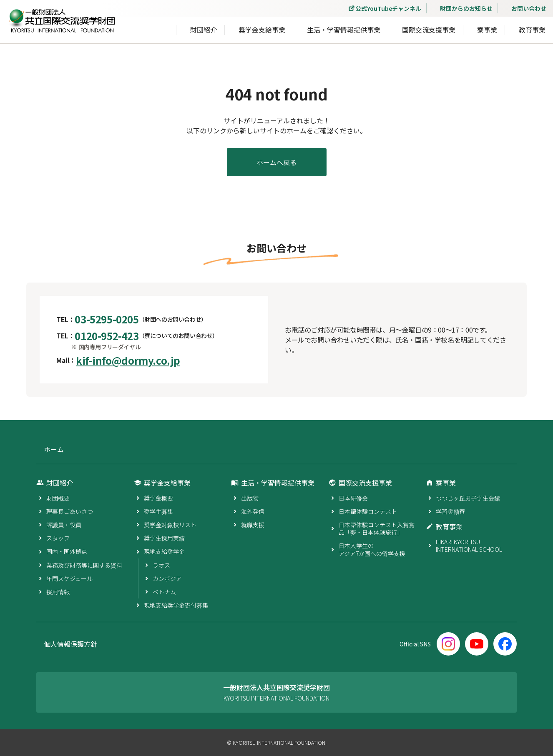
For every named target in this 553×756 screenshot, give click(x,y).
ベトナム (164, 592)
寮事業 (487, 30)
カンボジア (167, 578)
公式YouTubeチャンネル (388, 8)
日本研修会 (353, 498)
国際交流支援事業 (429, 30)
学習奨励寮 (450, 511)
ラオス (161, 565)
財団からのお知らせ (466, 8)
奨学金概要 (158, 498)
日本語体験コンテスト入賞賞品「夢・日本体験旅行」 (377, 528)
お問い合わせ (529, 8)
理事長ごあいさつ (70, 511)
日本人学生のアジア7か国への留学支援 (372, 549)
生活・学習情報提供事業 (344, 30)
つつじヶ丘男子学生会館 (468, 498)
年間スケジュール (69, 578)
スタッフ (58, 538)
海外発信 (253, 511)
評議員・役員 (64, 525)
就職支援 (253, 525)
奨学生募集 (158, 511)
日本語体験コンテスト (368, 511)
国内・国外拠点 (67, 551)
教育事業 (532, 30)
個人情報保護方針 (70, 644)
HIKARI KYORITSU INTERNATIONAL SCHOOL (469, 546)
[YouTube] (477, 644)
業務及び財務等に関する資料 (84, 565)
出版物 (250, 498)
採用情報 (58, 592)
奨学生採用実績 (164, 538)
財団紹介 (204, 30)
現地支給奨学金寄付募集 (176, 605)
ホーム (54, 449)
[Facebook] (505, 644)
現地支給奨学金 (164, 551)
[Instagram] (448, 644)
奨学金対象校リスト (170, 525)
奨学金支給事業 (262, 30)
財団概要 (58, 498)
